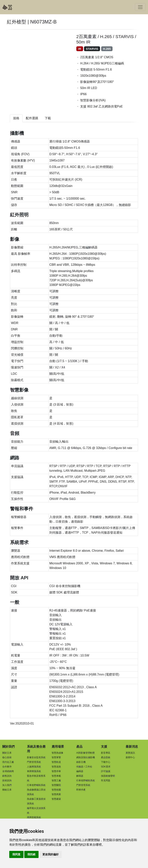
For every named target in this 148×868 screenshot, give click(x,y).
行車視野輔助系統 (36, 785)
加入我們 (7, 785)
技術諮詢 (7, 781)
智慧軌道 (56, 762)
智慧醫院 (56, 785)
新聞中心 (130, 757)
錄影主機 (81, 762)
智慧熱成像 (57, 753)
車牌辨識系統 (34, 771)
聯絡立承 (7, 790)
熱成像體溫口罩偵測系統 (36, 792)
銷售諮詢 (7, 776)
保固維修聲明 (108, 776)
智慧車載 (56, 776)
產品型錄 (106, 757)
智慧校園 (56, 790)
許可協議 (106, 771)
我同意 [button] (16, 854)
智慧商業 (56, 794)
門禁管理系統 (34, 762)
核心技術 (7, 757)
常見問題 (106, 781)
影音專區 (106, 753)
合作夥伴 (7, 767)
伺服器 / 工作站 (84, 767)
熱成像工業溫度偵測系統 (36, 801)
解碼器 (80, 776)
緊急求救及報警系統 (36, 778)
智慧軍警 (56, 757)
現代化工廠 (8, 762)
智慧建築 (56, 799)
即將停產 (81, 790)
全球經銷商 (8, 771)
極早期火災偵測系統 (36, 811)
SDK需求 (106, 767)
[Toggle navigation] (140, 7)
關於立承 (7, 753)
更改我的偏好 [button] (50, 854)
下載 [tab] (48, 118)
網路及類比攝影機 (86, 757)
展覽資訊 (130, 753)
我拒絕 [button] (31, 854)
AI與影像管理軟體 (85, 753)
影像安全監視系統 (36, 757)
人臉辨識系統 (34, 767)
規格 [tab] (16, 118)
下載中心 (106, 762)
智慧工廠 (56, 781)
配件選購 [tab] (32, 118)
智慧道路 (56, 767)
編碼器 (80, 771)
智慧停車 (56, 771)
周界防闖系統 (34, 817)
